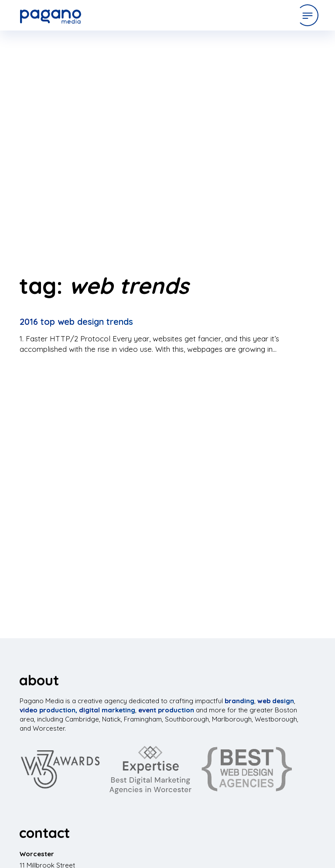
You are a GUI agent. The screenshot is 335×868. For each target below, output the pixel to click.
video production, (48, 710)
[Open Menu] (308, 15)
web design (276, 701)
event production (166, 710)
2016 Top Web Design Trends (76, 322)
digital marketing (107, 710)
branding (239, 701)
